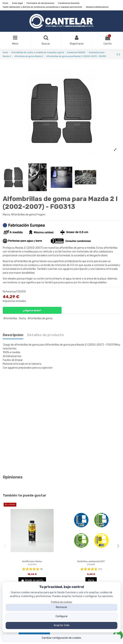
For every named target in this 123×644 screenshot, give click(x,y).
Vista (91, 580)
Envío (6, 3)
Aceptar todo (62, 625)
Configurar (62, 616)
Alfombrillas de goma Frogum (28, 215)
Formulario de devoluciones (41, 3)
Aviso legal (18, 3)
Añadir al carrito (32, 580)
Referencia (9, 292)
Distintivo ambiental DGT (91, 561)
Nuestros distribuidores (97, 7)
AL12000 (32, 565)
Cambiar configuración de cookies (61, 638)
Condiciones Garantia (69, 3)
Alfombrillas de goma (40, 318)
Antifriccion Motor (32, 561)
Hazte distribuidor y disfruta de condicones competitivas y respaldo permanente (43, 7)
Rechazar (61, 607)
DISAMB (91, 565)
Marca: (7, 215)
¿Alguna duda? (32, 310)
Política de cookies (61, 602)
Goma (22, 318)
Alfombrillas (10, 318)
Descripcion (13, 335)
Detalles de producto (46, 335)
